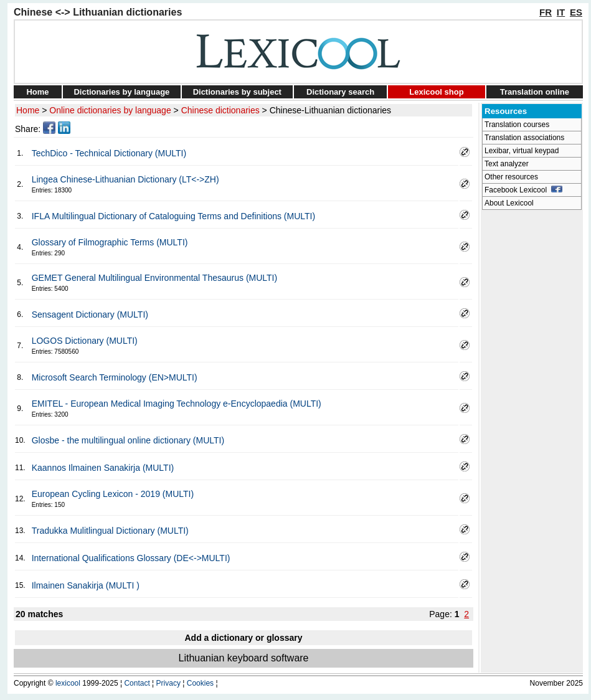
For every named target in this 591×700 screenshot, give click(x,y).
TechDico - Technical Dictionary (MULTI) (109, 153)
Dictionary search (340, 92)
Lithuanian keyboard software (243, 658)
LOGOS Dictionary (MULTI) (85, 341)
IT (561, 12)
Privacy (168, 683)
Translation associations (524, 138)
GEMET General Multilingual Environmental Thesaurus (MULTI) (154, 278)
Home (37, 92)
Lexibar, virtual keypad (522, 151)
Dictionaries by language (121, 92)
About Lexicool (509, 203)
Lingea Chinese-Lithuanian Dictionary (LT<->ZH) (125, 179)
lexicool (68, 683)
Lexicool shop (436, 92)
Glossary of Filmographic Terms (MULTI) (110, 242)
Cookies (200, 683)
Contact (137, 683)
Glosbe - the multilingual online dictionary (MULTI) (128, 440)
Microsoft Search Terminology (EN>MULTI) (115, 377)
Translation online (535, 92)
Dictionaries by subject (237, 92)
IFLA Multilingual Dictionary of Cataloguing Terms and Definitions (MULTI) (173, 216)
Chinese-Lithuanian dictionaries (330, 110)
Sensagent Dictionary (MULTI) (90, 315)
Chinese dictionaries (220, 110)
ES (576, 12)
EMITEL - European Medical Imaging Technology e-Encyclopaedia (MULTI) (177, 404)
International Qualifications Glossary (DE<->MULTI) (131, 558)
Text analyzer (507, 164)
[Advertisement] (532, 402)
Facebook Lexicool (523, 190)
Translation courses (517, 125)
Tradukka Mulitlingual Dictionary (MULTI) (110, 531)
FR (546, 12)
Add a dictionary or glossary (243, 638)
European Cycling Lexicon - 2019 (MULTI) (113, 494)
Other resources (511, 177)
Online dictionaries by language (110, 110)
